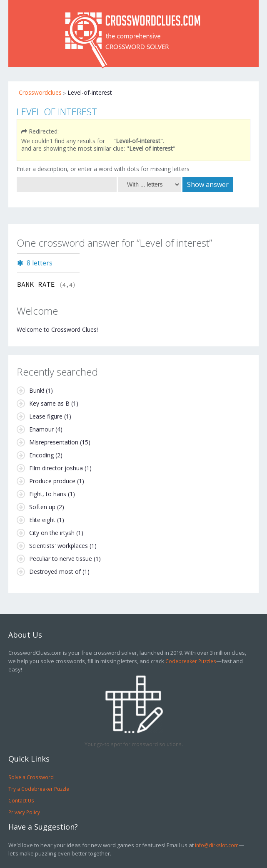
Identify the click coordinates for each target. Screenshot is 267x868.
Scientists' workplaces (59, 546)
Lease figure (46, 416)
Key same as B (49, 403)
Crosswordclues (40, 92)
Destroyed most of (55, 572)
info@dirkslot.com (217, 845)
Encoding (41, 455)
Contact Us (21, 800)
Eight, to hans (48, 494)
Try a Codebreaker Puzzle (39, 789)
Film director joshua (56, 468)
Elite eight (42, 520)
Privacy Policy (24, 812)
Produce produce (52, 481)
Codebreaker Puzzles (191, 661)
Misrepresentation (54, 442)
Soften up (42, 507)
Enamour (41, 429)
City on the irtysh (52, 533)
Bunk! (37, 390)
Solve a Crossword (31, 777)
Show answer (208, 184)
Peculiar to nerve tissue (61, 559)
